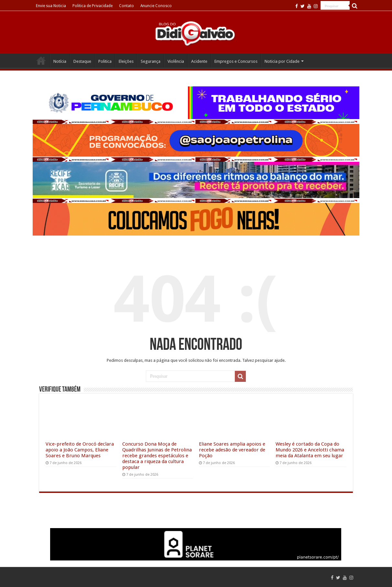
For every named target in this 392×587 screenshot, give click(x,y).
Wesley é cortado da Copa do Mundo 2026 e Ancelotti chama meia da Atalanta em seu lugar (310, 450)
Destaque (82, 61)
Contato (126, 6)
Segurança (151, 61)
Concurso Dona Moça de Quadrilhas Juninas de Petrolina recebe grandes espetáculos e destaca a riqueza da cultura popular (157, 456)
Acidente (199, 61)
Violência (176, 61)
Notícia (60, 61)
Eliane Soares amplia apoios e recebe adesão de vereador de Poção (232, 450)
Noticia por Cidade (282, 61)
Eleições (126, 61)
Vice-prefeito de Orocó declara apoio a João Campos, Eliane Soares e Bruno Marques (80, 450)
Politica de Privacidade (93, 6)
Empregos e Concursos (236, 61)
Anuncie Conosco (156, 6)
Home (41, 61)
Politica (105, 61)
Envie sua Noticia (51, 6)
